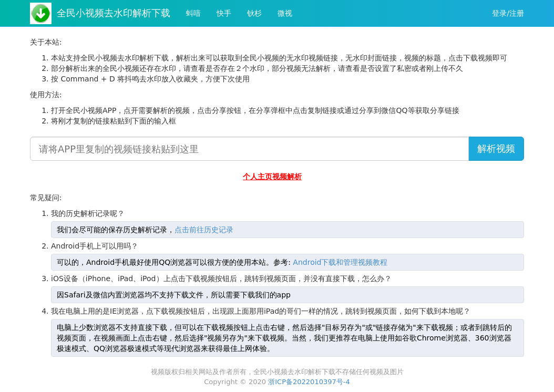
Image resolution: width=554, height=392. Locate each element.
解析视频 (496, 148)
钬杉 (254, 13)
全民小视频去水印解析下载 (114, 13)
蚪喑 (193, 13)
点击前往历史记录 (204, 230)
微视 (285, 13)
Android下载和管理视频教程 (340, 262)
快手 (224, 13)
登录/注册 (508, 13)
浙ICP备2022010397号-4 (309, 382)
